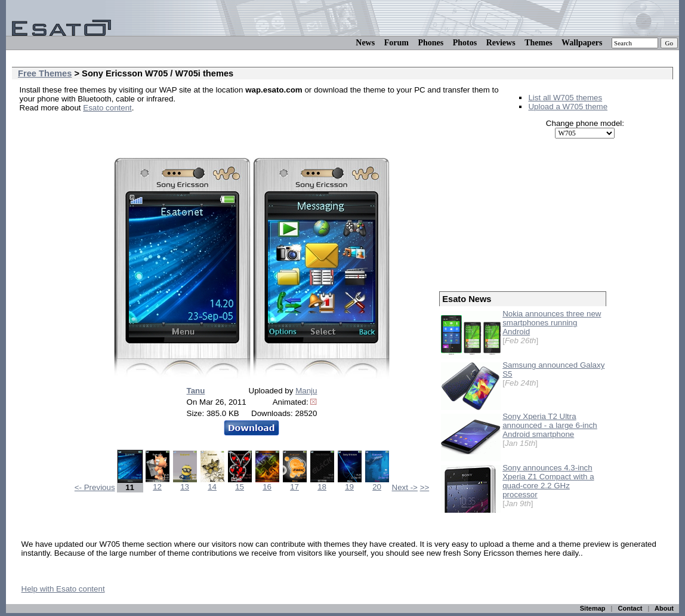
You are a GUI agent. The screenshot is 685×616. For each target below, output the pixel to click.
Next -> (405, 487)
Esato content (107, 108)
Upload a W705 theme (568, 107)
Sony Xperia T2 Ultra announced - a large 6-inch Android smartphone (550, 425)
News (365, 43)
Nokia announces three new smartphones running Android (552, 323)
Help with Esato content (63, 589)
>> (425, 487)
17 (295, 483)
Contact (630, 608)
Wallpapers (582, 43)
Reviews (501, 43)
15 (240, 483)
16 (267, 483)
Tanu (196, 391)
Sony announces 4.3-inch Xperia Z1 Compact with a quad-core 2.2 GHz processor (548, 481)
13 (185, 483)
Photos (465, 43)
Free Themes (45, 73)
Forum (397, 43)
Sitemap (593, 608)
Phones (431, 43)
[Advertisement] (159, 126)
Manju (306, 391)
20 (377, 483)
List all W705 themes (565, 98)
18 (322, 483)
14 (212, 483)
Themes (539, 43)
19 (350, 483)
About (664, 608)
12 (158, 483)
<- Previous (95, 487)
